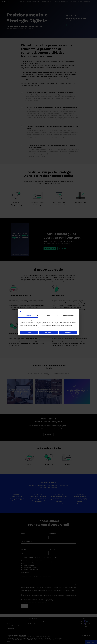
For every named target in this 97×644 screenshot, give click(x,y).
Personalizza (49, 332)
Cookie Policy (35, 327)
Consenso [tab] (28, 316)
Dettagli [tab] (48, 316)
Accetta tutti (68, 332)
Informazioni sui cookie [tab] (69, 316)
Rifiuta (29, 332)
